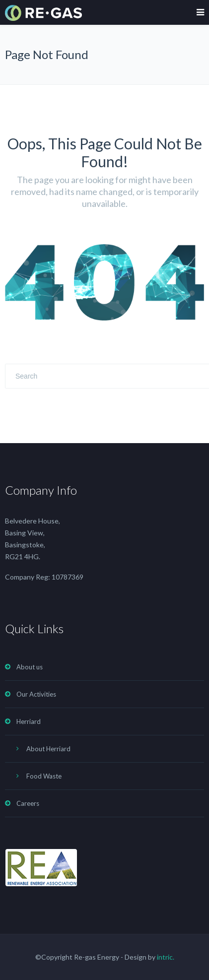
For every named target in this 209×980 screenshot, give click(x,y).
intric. (166, 957)
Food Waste (44, 776)
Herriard (29, 721)
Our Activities (36, 694)
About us (30, 667)
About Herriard (48, 749)
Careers (28, 803)
